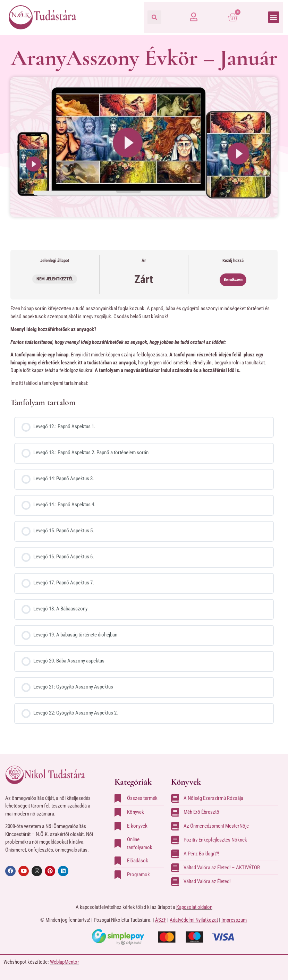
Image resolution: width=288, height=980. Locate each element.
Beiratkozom (233, 280)
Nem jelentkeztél (55, 279)
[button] (154, 17)
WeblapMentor (65, 962)
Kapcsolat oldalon (194, 907)
